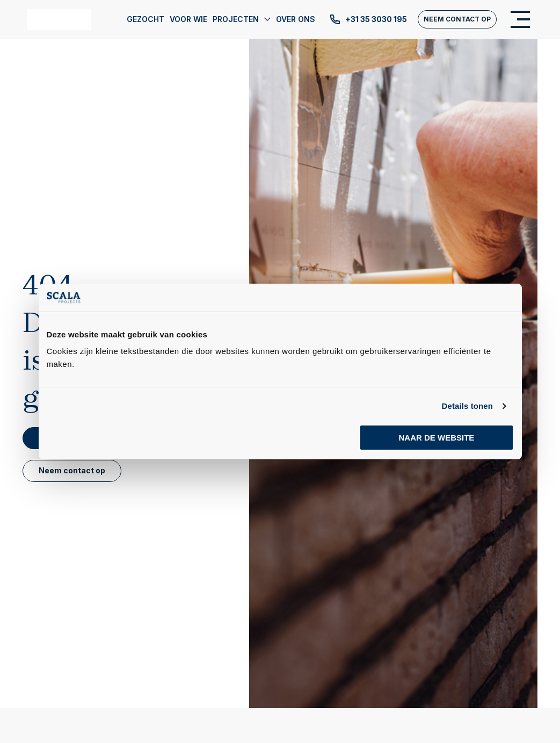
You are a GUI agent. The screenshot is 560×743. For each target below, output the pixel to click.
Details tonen (467, 406)
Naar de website (437, 438)
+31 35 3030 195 (368, 19)
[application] (265, 19)
